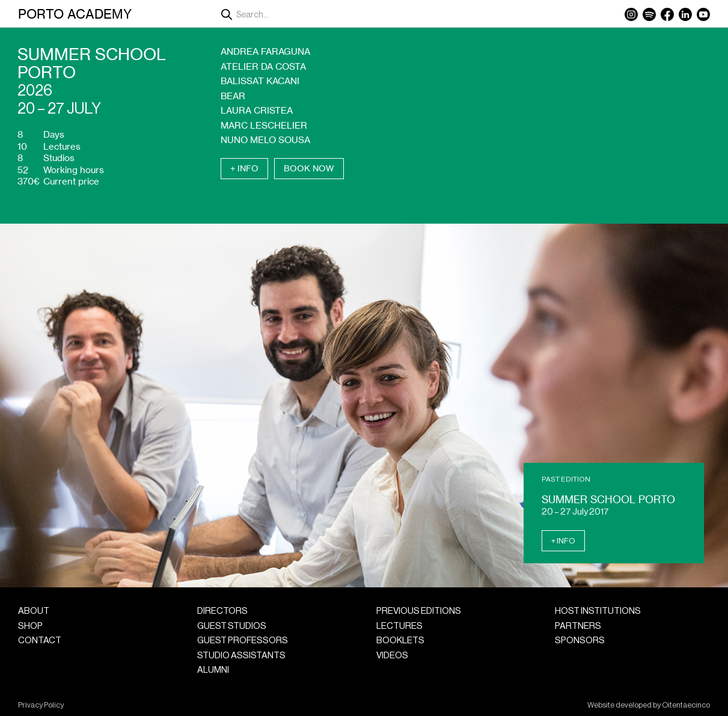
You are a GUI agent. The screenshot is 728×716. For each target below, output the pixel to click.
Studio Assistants (241, 656)
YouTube (703, 14)
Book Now (309, 168)
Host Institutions (598, 611)
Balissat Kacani (260, 81)
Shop (30, 626)
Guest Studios (232, 626)
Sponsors (580, 641)
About (34, 611)
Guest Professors (243, 641)
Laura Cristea (257, 110)
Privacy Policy (41, 705)
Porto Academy (75, 14)
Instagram (631, 14)
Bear (233, 96)
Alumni (213, 670)
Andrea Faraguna (265, 51)
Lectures (399, 626)
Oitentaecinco (686, 705)
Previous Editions (419, 611)
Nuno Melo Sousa (265, 140)
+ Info (244, 168)
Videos (392, 656)
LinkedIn (685, 14)
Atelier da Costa (263, 66)
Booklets (400, 641)
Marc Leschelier (264, 125)
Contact (40, 641)
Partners (578, 626)
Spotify (649, 14)
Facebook (667, 14)
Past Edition (566, 479)
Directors (222, 611)
